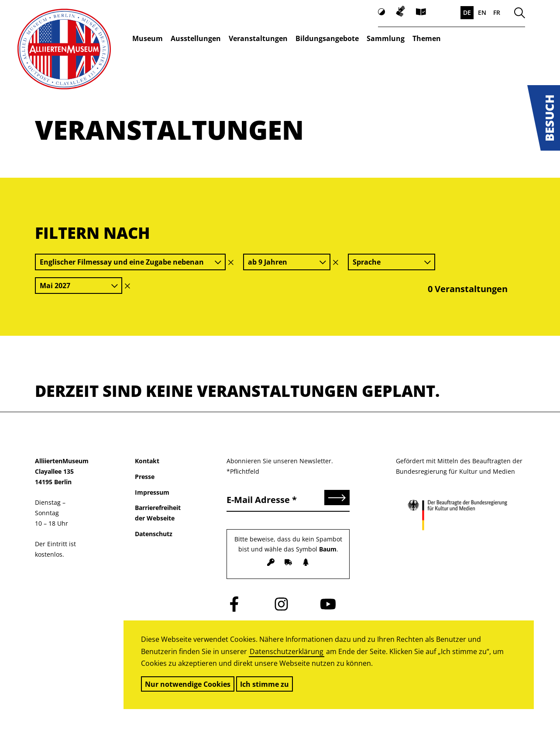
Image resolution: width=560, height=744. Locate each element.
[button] (544, 118)
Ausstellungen (196, 38)
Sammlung (386, 38)
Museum (148, 38)
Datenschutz (154, 534)
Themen (427, 38)
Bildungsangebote (327, 38)
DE (467, 12)
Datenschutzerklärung (287, 651)
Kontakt (147, 461)
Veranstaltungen (258, 38)
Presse (145, 477)
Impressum (152, 492)
